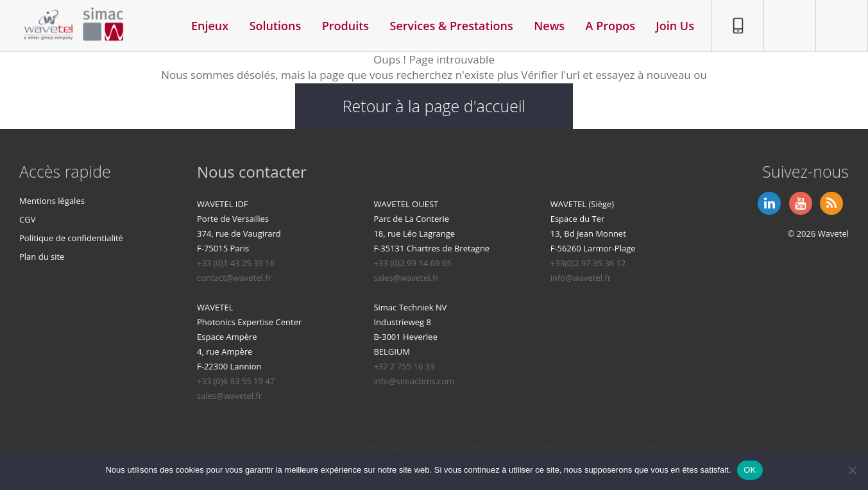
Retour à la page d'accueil (434, 106)
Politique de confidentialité (71, 238)
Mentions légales (52, 201)
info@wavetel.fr (581, 278)
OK (750, 470)
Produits (345, 26)
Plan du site (42, 257)
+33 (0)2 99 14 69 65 (412, 263)
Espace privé (834, 15)
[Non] (852, 470)
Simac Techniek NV (410, 307)
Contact (784, 7)
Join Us (675, 26)
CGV (27, 219)
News (549, 26)
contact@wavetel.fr (234, 278)
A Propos (610, 26)
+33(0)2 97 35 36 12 (588, 263)
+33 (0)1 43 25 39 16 (236, 263)
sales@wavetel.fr (406, 278)
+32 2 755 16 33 (404, 366)
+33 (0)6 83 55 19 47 (236, 381)
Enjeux (210, 26)
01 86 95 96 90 (734, 15)
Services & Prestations (452, 26)
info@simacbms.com (414, 381)
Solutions (276, 26)
